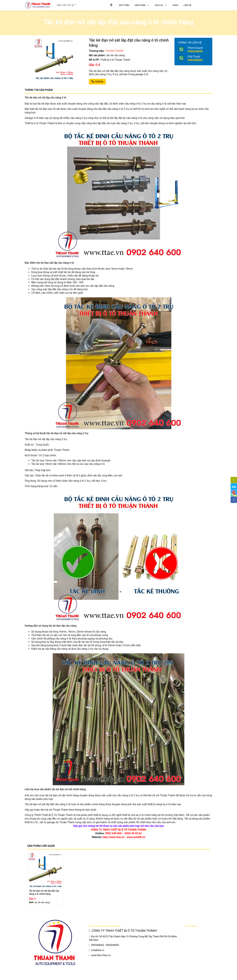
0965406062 (195, 60)
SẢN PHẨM (142, 5)
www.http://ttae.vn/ (101, 955)
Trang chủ (29, 14)
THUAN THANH (114, 51)
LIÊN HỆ (187, 5)
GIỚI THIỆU (124, 5)
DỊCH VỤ (161, 5)
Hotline (97, 82)
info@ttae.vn (98, 950)
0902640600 (195, 51)
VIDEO (175, 5)
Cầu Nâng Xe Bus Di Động (50, 14)
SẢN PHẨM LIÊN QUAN (41, 846)
